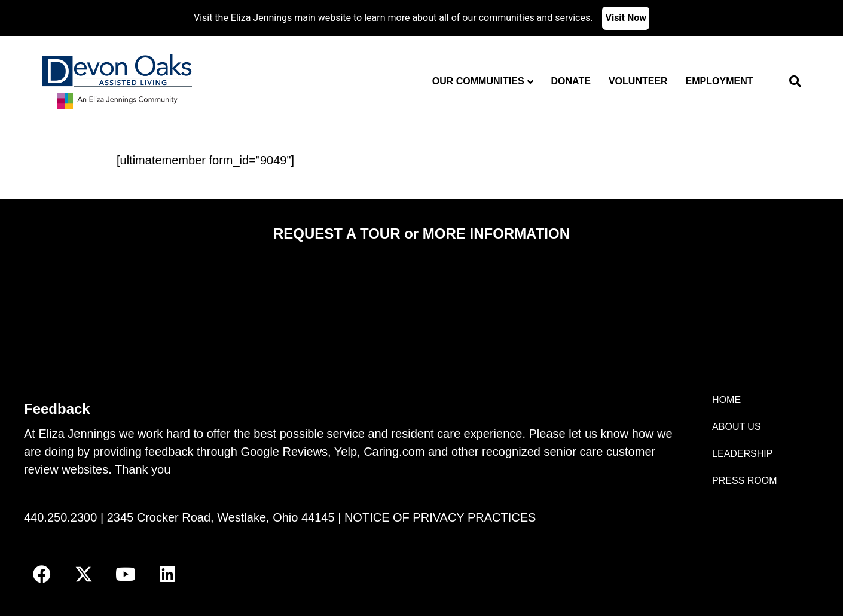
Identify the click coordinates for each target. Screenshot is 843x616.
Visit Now (626, 18)
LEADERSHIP (742, 454)
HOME (726, 400)
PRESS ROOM (744, 481)
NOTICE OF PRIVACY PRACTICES (440, 517)
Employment (720, 81)
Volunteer (638, 81)
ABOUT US (737, 427)
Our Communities (478, 81)
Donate (571, 81)
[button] (42, 574)
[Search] (791, 81)
